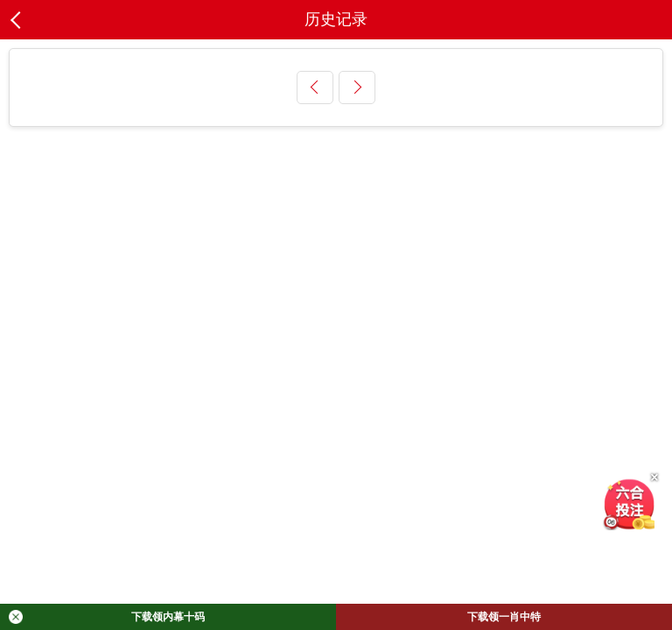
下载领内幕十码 (107, 617)
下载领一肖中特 (504, 617)
